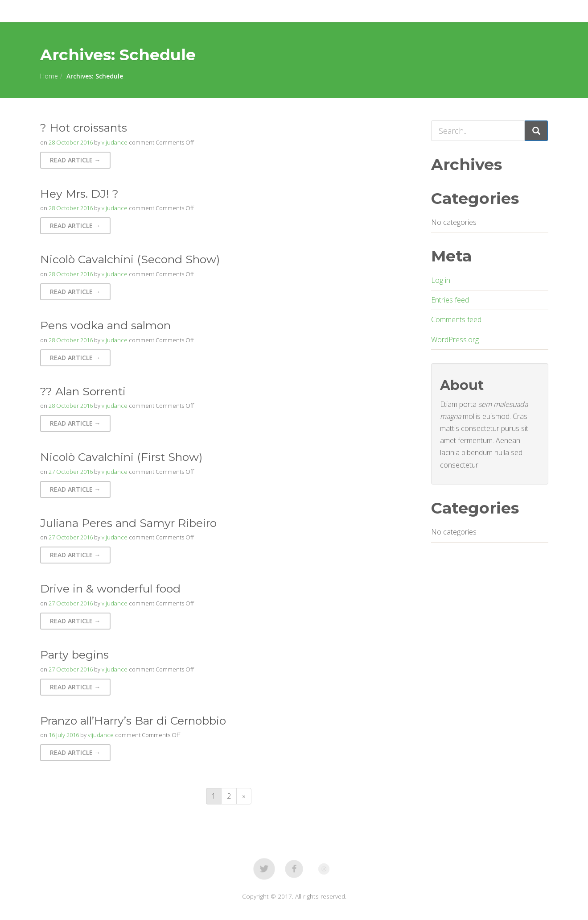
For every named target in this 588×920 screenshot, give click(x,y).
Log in (441, 280)
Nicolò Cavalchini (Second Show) (130, 259)
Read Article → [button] (75, 160)
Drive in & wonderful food (110, 588)
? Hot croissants (84, 128)
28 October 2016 (71, 142)
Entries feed (450, 300)
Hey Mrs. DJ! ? (79, 194)
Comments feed (456, 319)
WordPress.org (455, 340)
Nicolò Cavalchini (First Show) (121, 457)
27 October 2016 (71, 472)
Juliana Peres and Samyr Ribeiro (128, 523)
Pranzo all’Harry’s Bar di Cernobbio (133, 721)
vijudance (115, 142)
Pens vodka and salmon (105, 325)
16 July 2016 (64, 735)
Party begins (74, 655)
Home (49, 76)
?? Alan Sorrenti (83, 391)
